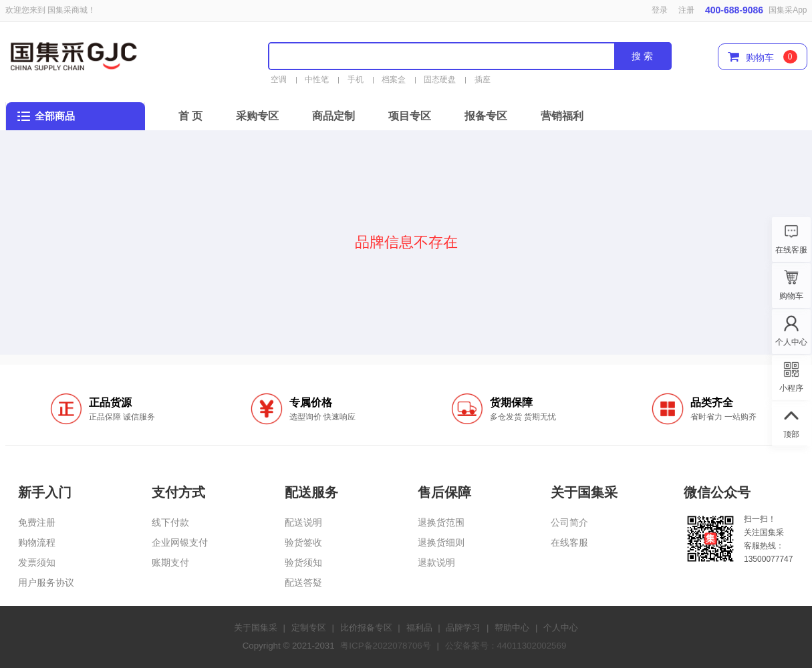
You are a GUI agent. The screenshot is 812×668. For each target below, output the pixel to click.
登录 (660, 10)
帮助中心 (512, 628)
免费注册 (37, 522)
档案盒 (394, 79)
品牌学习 (463, 628)
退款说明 (436, 562)
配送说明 (303, 522)
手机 (356, 79)
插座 (483, 79)
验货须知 (303, 562)
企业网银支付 (180, 542)
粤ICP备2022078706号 (385, 646)
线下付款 (170, 522)
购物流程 (37, 542)
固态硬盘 (440, 79)
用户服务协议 (46, 582)
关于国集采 (256, 628)
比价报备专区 (366, 628)
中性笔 (317, 79)
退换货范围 (441, 522)
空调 (279, 79)
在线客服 (569, 542)
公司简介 (569, 522)
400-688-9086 (734, 10)
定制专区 (309, 628)
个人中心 (561, 628)
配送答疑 (303, 582)
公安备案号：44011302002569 (506, 646)
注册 (686, 10)
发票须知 (37, 562)
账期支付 (170, 562)
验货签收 (303, 542)
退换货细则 (441, 542)
